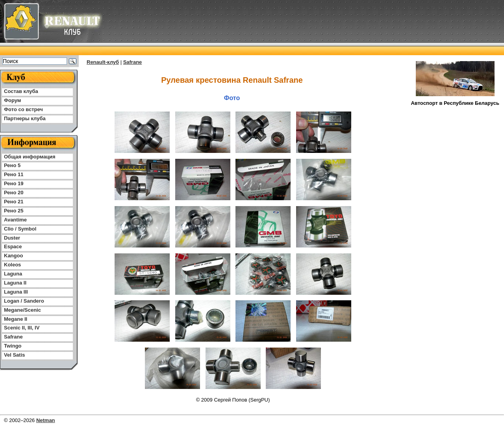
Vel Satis (14, 355)
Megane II (16, 319)
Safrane (13, 337)
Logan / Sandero (24, 301)
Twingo (13, 346)
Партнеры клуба (25, 118)
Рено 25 (14, 211)
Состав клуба (21, 91)
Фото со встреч (23, 109)
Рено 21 (14, 202)
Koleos (12, 265)
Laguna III (16, 292)
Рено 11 (14, 174)
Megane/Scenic (22, 310)
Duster (12, 238)
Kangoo (13, 256)
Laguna (13, 274)
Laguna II (15, 283)
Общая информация (30, 157)
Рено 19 (14, 183)
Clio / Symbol (20, 229)
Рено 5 (12, 165)
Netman (46, 420)
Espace (13, 246)
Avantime (15, 220)
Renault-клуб (103, 62)
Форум (12, 100)
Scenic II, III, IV (22, 328)
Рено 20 (14, 193)
